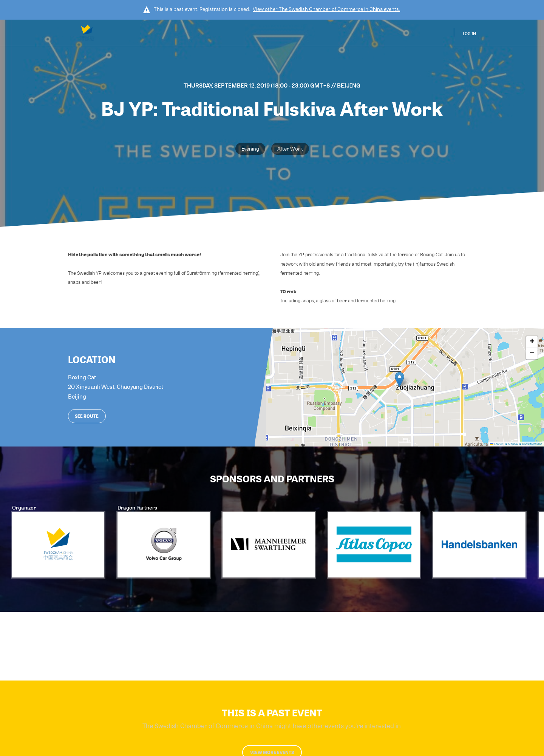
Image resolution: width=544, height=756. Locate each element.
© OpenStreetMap (531, 444)
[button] (399, 380)
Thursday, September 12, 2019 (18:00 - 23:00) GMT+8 (257, 85)
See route (87, 416)
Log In (469, 33)
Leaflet (496, 444)
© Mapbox (512, 444)
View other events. (326, 9)
